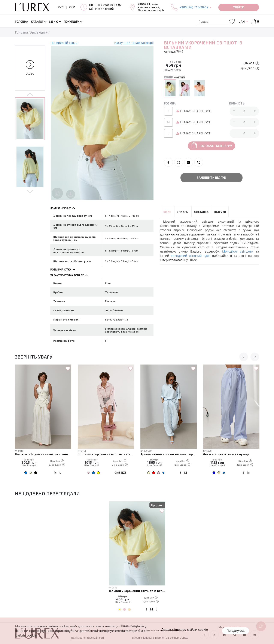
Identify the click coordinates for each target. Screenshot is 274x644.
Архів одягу (39, 32)
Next (30, 191)
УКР (72, 7)
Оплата (182, 212)
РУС (61, 7)
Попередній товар (64, 43)
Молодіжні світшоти (238, 251)
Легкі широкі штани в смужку (226, 454)
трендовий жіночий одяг (191, 256)
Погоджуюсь (235, 631)
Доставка (201, 212)
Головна (21, 32)
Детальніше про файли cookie (185, 629)
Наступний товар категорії (134, 43)
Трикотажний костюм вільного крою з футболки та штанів (169, 454)
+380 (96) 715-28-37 (194, 7)
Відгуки (220, 212)
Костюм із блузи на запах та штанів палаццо (43, 454)
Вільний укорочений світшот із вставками (137, 591)
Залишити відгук (211, 178)
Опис (167, 212)
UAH (242, 21)
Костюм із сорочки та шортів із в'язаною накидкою (106, 454)
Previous (30, 95)
